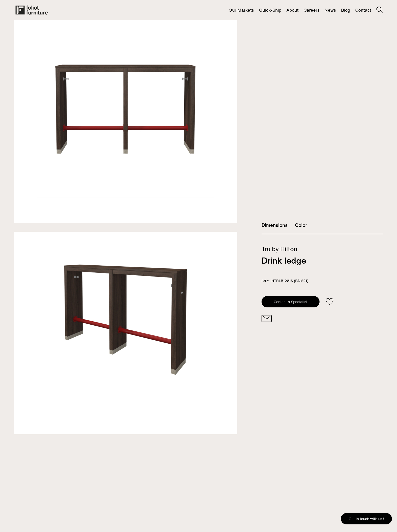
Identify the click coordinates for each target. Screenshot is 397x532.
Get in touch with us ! (366, 519)
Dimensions (275, 225)
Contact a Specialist (291, 302)
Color (301, 225)
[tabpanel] (126, 122)
